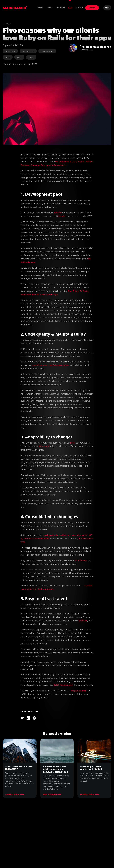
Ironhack (83, 621)
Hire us (92, 8)
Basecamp (44, 446)
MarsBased (15, 8)
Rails (31, 57)
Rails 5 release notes (63, 685)
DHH (72, 443)
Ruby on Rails (47, 51)
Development (28, 51)
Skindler (58, 213)
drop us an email (79, 691)
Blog (70, 8)
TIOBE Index (81, 560)
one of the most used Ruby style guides (51, 365)
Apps (8, 57)
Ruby (19, 57)
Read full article (12, 794)
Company (60, 8)
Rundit (62, 216)
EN (107, 8)
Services (49, 8)
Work (40, 8)
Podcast (79, 8)
